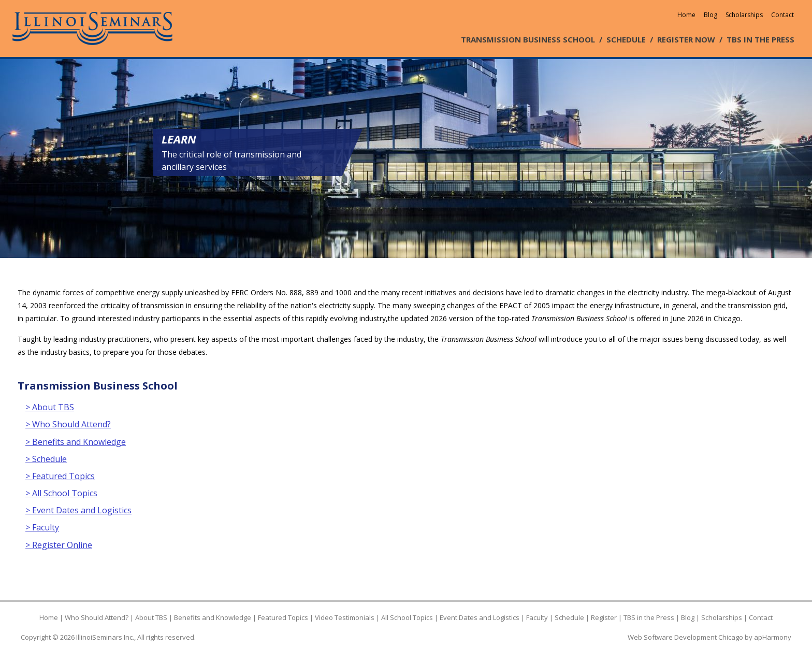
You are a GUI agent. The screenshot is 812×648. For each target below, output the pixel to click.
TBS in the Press (649, 617)
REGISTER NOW (686, 39)
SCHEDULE (626, 39)
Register (604, 617)
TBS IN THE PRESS (760, 39)
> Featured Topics (60, 476)
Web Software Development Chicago (685, 637)
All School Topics (407, 617)
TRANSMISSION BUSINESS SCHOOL (528, 39)
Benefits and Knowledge (213, 617)
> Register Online (59, 545)
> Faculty (42, 527)
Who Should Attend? (97, 617)
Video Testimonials (345, 617)
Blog (711, 15)
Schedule (569, 617)
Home (686, 15)
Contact (782, 15)
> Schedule (46, 459)
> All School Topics (61, 493)
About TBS (151, 617)
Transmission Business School (98, 386)
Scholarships (744, 15)
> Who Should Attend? (68, 424)
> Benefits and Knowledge (76, 442)
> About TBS (50, 407)
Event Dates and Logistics (480, 617)
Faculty (537, 617)
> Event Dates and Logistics (78, 510)
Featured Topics (283, 617)
